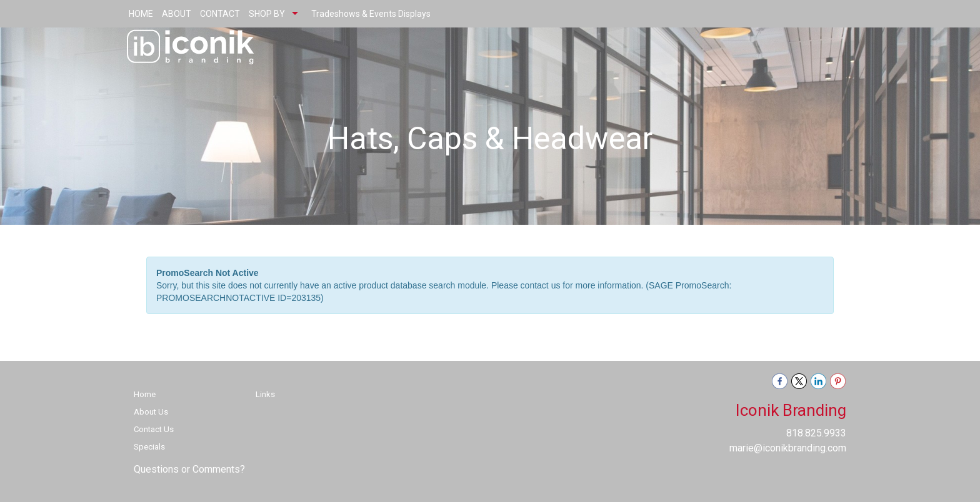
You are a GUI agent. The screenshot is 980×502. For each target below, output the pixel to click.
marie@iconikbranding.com (788, 448)
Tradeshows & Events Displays (371, 14)
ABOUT (177, 14)
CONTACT (220, 14)
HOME (141, 14)
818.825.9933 (816, 433)
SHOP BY (267, 14)
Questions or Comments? (189, 469)
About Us (151, 412)
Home (145, 394)
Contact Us (154, 429)
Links (265, 394)
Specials (149, 447)
